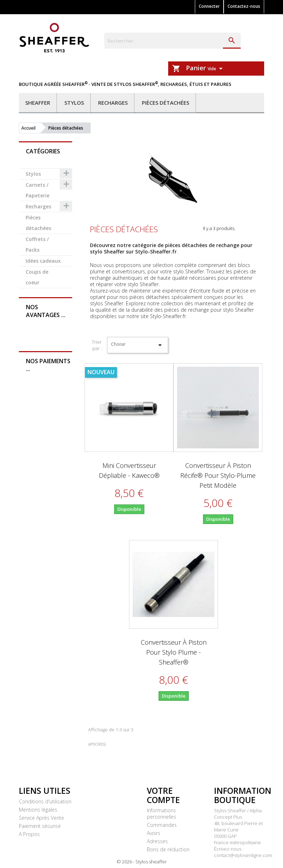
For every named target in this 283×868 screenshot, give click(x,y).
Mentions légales (38, 810)
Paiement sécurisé (40, 826)
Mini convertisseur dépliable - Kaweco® (129, 470)
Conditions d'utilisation (45, 801)
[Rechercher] (172, 41)
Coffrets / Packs (37, 244)
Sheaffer (38, 103)
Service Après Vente (41, 818)
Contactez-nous (244, 6)
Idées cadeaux (43, 261)
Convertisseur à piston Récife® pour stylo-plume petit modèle (218, 475)
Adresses (157, 841)
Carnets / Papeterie (38, 190)
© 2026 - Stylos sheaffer (142, 862)
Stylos (74, 103)
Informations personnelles (162, 814)
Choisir (138, 345)
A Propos (29, 834)
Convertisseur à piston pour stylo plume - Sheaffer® (174, 652)
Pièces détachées (165, 103)
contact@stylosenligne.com (243, 855)
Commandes (162, 825)
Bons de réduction (168, 849)
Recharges (113, 103)
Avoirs (154, 833)
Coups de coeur (37, 277)
